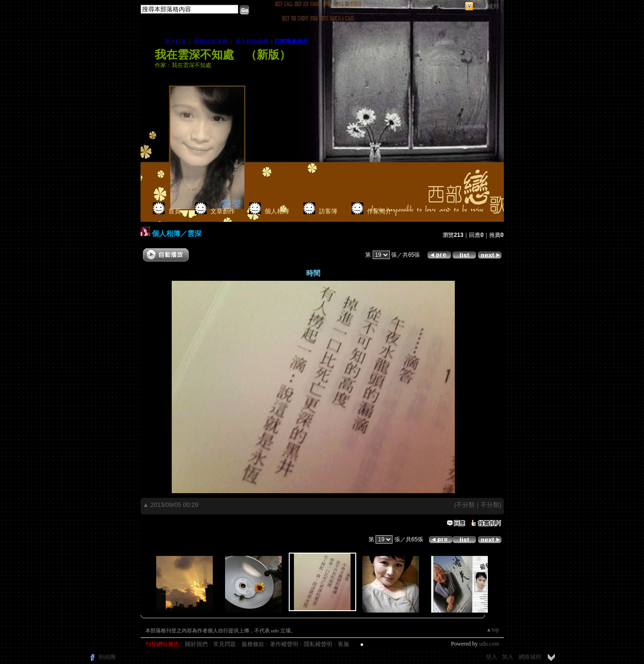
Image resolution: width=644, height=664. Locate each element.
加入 (508, 657)
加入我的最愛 (252, 42)
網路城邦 (487, 6)
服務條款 (253, 644)
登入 (492, 657)
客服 (343, 644)
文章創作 (223, 211)
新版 (268, 55)
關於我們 (196, 644)
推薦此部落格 (211, 42)
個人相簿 (277, 211)
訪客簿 (328, 211)
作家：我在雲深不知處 (183, 65)
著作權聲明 (284, 644)
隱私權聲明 (318, 644)
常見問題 (225, 644)
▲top (492, 630)
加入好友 (176, 42)
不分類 (465, 505)
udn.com (489, 644)
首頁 (175, 211)
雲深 (194, 233)
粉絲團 (107, 657)
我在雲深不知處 (194, 55)
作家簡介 (379, 211)
